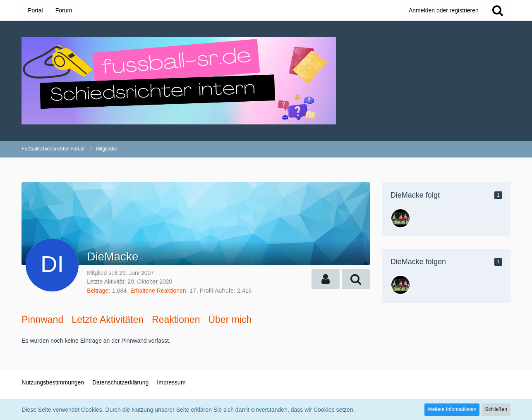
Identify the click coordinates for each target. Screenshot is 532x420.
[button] (326, 279)
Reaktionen (176, 320)
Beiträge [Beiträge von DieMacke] (98, 291)
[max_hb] (400, 218)
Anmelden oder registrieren (444, 10)
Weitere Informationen (452, 409)
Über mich (230, 320)
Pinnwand (42, 320)
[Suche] (498, 10)
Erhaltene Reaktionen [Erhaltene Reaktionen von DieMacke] (158, 291)
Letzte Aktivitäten (108, 320)
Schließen (496, 409)
